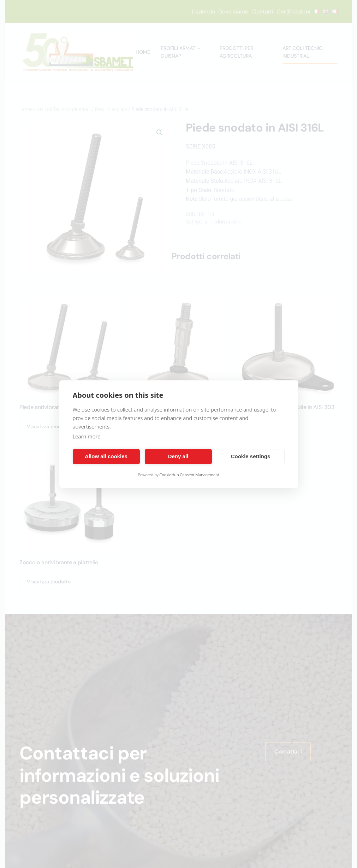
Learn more (87, 436)
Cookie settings (251, 456)
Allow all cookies (106, 456)
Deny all (178, 456)
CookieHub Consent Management (189, 475)
